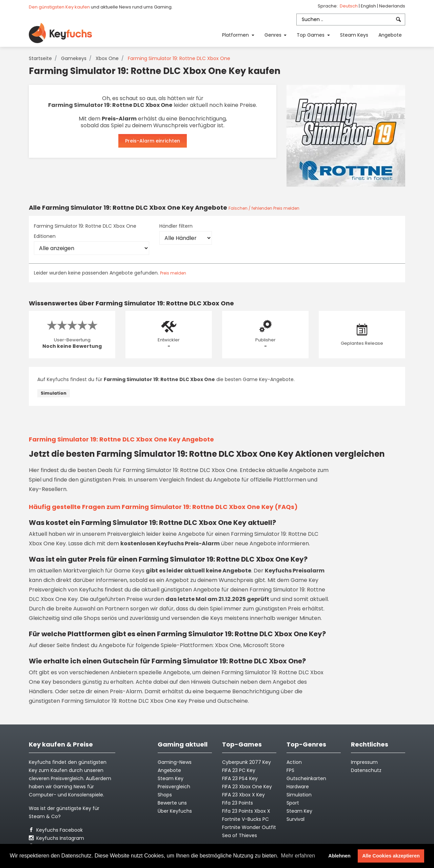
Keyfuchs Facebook (56, 830)
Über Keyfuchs (175, 811)
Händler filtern (176, 226)
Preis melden (173, 273)
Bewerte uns (172, 803)
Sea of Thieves (240, 835)
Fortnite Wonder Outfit (249, 827)
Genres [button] (274, 35)
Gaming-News (175, 762)
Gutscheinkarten (306, 778)
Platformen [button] (236, 35)
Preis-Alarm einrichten (153, 141)
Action (294, 762)
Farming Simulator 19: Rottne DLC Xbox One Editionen (85, 231)
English (369, 6)
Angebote (390, 35)
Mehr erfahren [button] (298, 856)
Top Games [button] (311, 35)
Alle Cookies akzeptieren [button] (391, 856)
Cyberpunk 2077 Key (246, 762)
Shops (165, 795)
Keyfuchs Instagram (56, 838)
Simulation (54, 393)
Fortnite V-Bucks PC (245, 819)
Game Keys (129, 571)
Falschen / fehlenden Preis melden (264, 208)
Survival (295, 819)
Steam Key (299, 811)
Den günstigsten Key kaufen (59, 7)
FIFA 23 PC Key (239, 770)
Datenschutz (366, 770)
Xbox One (107, 58)
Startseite (40, 58)
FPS (290, 770)
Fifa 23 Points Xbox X (246, 811)
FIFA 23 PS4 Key (240, 778)
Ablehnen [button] (339, 856)
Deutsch (349, 6)
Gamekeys (74, 58)
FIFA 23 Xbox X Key (243, 795)
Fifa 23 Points (238, 803)
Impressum (364, 762)
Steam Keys (354, 35)
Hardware (298, 787)
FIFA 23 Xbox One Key (247, 787)
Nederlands (392, 6)
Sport (293, 803)
